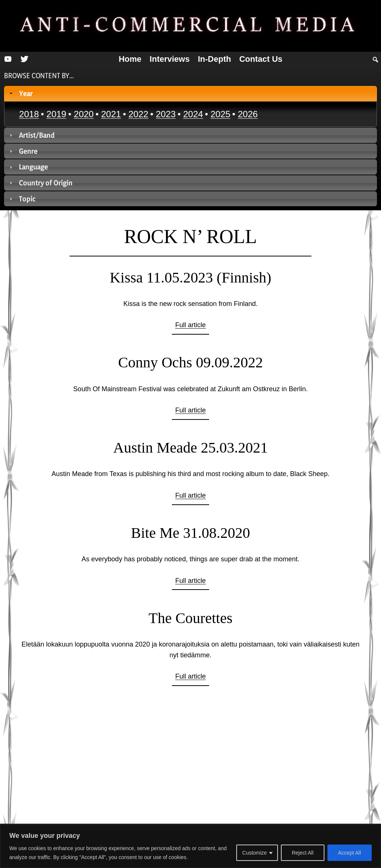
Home (130, 59)
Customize (254, 853)
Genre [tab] (23, 151)
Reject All (302, 853)
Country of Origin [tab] (40, 183)
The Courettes (190, 618)
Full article (190, 325)
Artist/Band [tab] (31, 135)
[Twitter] (24, 59)
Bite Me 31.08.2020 (190, 533)
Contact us (261, 59)
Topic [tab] (22, 199)
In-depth (214, 59)
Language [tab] (28, 167)
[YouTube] (8, 59)
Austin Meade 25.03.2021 (190, 448)
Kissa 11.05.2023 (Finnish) (190, 277)
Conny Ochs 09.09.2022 (191, 362)
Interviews (170, 59)
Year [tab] (20, 93)
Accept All (350, 853)
